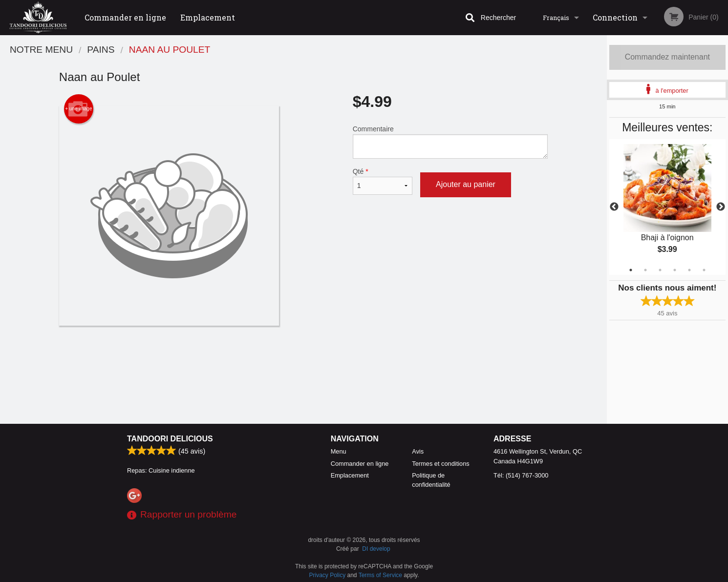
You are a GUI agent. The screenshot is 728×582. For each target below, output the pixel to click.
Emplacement (208, 17)
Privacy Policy (328, 575)
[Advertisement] (303, 357)
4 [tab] (675, 270)
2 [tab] (645, 270)
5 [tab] (689, 270)
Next (721, 207)
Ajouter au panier (466, 184)
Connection (615, 17)
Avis (418, 451)
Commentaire (450, 142)
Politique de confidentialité (431, 480)
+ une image (78, 109)
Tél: (521, 475)
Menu (339, 451)
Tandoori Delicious (170, 439)
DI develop (376, 549)
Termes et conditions (440, 464)
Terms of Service (380, 575)
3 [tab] (660, 270)
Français (556, 18)
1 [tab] (631, 270)
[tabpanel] (667, 207)
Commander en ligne (125, 17)
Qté (383, 181)
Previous (614, 207)
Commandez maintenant (667, 57)
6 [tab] (704, 270)
